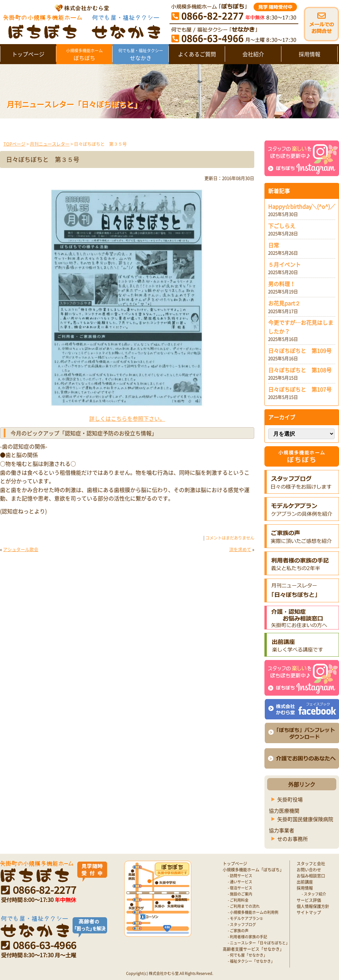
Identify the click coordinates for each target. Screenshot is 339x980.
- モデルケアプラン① (245, 918)
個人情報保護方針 (313, 906)
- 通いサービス (240, 882)
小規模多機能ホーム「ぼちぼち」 (253, 870)
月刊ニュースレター (50, 144)
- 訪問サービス (240, 876)
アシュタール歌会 (21, 549)
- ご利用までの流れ (244, 906)
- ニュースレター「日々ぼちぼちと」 (259, 943)
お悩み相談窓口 (311, 876)
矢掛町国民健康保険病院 (305, 819)
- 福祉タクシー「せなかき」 (251, 961)
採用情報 (310, 54)
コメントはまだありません (230, 538)
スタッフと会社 (311, 864)
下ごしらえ (282, 226)
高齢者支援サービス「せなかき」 (253, 949)
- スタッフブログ (242, 925)
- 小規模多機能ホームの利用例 (253, 912)
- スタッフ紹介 (314, 894)
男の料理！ (282, 284)
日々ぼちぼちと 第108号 (300, 370)
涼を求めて (240, 549)
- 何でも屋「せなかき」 (247, 955)
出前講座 (305, 882)
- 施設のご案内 (240, 894)
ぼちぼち (84, 55)
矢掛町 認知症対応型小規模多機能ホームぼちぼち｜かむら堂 (80, 21)
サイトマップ (309, 912)
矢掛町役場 (290, 799)
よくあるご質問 (197, 54)
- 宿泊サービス (240, 888)
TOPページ (14, 144)
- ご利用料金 (238, 900)
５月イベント (284, 264)
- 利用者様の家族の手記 (247, 937)
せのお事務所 (293, 839)
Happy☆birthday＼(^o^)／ (302, 206)
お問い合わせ (309, 870)
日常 (274, 245)
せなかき (141, 55)
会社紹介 (253, 54)
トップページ (28, 54)
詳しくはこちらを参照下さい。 (127, 418)
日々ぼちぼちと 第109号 (300, 351)
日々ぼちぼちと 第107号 (300, 389)
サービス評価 (309, 900)
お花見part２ (284, 303)
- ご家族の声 (238, 931)
